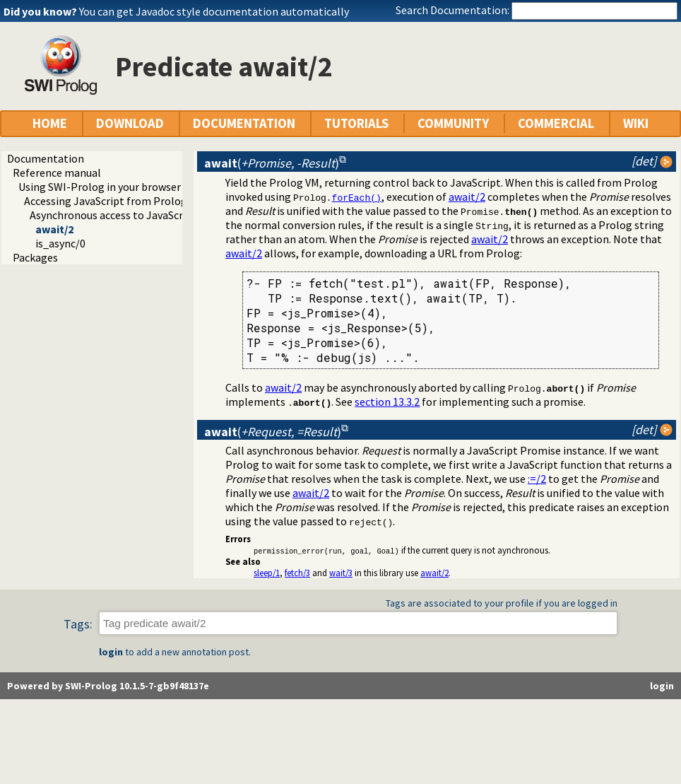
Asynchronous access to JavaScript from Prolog (145, 215)
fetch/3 (297, 573)
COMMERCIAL (556, 123)
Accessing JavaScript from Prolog (106, 201)
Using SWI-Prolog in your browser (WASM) (119, 187)
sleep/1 (267, 573)
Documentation (46, 158)
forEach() (357, 197)
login (111, 652)
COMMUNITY (453, 123)
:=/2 (537, 479)
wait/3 (341, 573)
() (272, 163)
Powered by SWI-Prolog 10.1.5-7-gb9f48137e (108, 686)
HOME (50, 123)
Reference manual (57, 172)
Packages (35, 257)
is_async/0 (60, 243)
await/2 (54, 229)
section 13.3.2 (387, 402)
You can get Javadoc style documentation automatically (214, 11)
